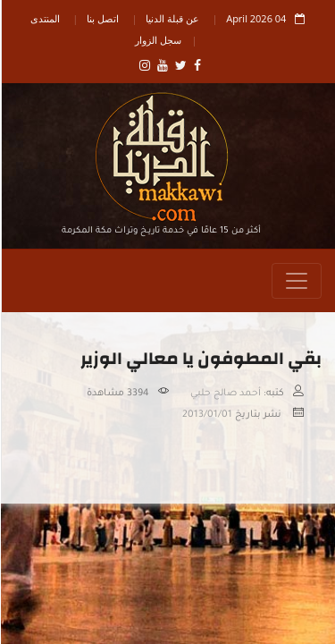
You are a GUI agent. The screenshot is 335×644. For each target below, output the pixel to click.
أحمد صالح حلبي (225, 394)
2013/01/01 (206, 415)
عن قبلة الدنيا (172, 18)
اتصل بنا (102, 18)
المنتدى (44, 18)
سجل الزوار (157, 40)
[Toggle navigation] (296, 281)
